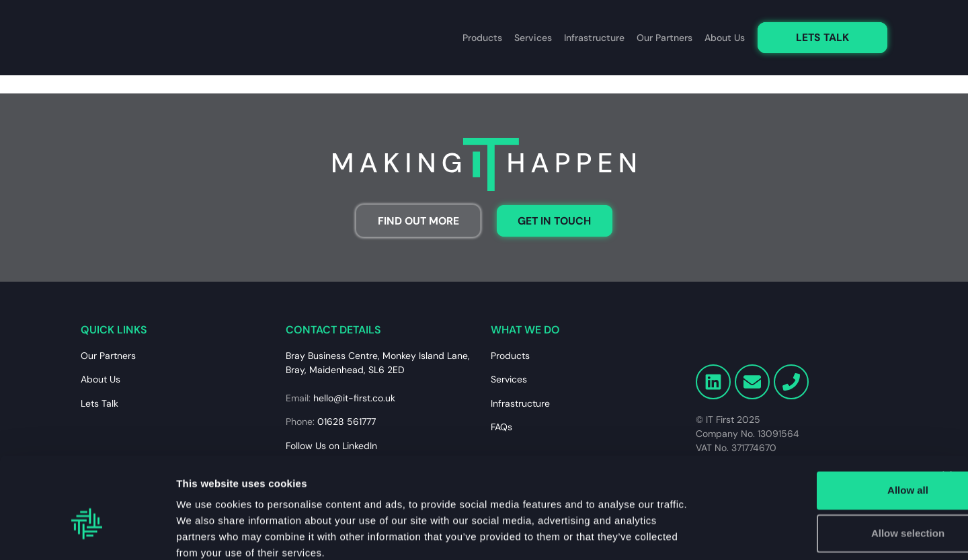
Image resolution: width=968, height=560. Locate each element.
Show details (705, 533)
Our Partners (664, 38)
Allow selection (821, 459)
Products (482, 38)
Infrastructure (594, 38)
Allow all (822, 416)
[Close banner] (947, 403)
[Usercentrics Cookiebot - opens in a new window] (87, 534)
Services (533, 38)
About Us (725, 38)
